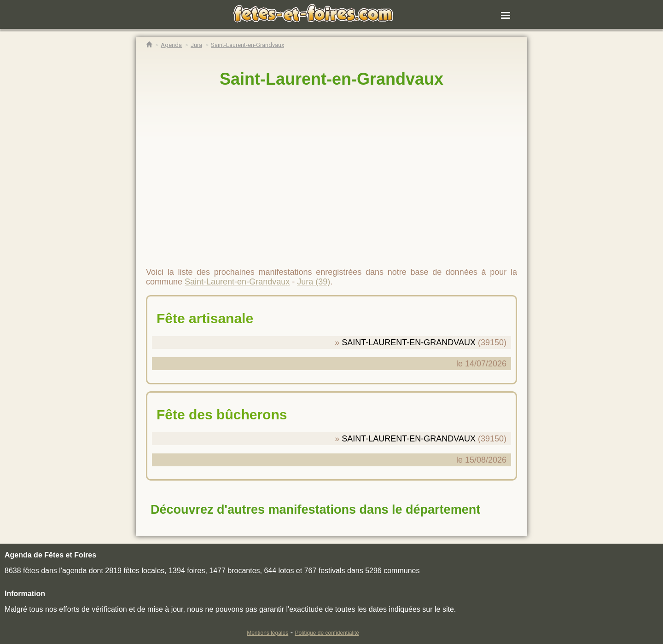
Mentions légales (268, 633)
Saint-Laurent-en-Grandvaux (331, 79)
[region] (331, 174)
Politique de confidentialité (327, 633)
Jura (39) (314, 282)
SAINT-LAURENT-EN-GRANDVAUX (409, 342)
